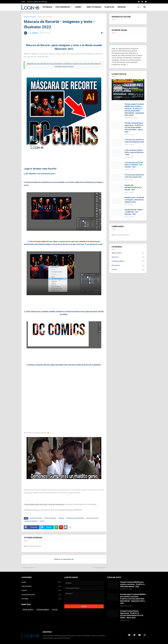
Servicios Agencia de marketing (37, 2)
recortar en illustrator (31, 521)
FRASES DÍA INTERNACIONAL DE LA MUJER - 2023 (133, 187)
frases (41, 582)
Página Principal (30, 17)
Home (23, 2)
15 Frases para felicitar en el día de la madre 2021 (134, 176)
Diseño (78, 7)
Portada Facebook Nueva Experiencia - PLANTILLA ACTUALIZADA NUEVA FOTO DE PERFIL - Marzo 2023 (134, 127)
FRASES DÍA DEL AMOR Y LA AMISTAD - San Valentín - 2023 (134, 212)
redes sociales (41, 586)
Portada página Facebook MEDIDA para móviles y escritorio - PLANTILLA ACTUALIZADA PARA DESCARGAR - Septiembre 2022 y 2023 (134, 110)
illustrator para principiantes (75, 518)
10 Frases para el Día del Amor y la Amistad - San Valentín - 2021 (134, 165)
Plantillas (109, 7)
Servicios (122, 7)
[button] (139, 7)
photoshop (128, 265)
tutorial (42, 521)
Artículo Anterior (29, 568)
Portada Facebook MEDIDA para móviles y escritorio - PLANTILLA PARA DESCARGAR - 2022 (132, 584)
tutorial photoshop (41, 595)
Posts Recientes (63, 7)
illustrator (61, 518)
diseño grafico (128, 253)
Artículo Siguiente (99, 568)
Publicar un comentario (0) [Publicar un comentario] (64, 559)
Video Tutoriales (94, 7)
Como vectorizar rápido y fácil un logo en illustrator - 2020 (134, 152)
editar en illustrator (50, 518)
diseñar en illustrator (45, 17)
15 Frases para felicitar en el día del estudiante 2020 (134, 141)
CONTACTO (78, 510)
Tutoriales (47, 7)
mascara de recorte (92, 518)
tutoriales (41, 599)
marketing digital (128, 261)
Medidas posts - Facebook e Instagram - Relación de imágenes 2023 (134, 200)
